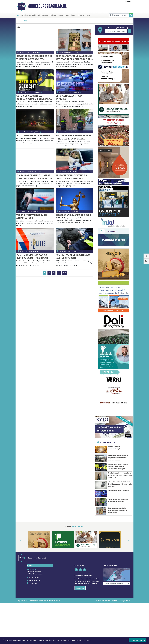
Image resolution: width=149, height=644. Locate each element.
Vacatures (81, 15)
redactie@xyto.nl (35, 621)
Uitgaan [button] (73, 15)
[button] (18, 585)
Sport (67, 15)
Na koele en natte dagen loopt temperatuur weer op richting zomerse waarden (118, 459)
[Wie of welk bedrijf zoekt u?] (116, 31)
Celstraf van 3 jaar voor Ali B (73, 215)
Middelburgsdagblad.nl (47, 6)
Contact (88, 15)
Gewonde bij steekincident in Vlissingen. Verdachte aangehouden (34, 58)
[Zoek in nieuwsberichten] (119, 15)
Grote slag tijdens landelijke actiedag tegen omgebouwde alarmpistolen (74, 58)
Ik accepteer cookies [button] (137, 640)
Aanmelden (80, 629)
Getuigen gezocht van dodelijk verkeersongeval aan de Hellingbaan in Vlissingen (35, 97)
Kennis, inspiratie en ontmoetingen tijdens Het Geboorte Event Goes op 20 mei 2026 (120, 495)
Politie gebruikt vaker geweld (35, 135)
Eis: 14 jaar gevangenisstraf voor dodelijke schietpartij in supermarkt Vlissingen (35, 177)
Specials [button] (60, 15)
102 (65, 273)
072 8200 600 (34, 618)
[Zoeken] (131, 15)
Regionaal (53, 15)
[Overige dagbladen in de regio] (116, 614)
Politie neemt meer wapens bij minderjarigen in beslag (74, 137)
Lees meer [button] (87, 640)
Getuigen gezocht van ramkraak (69, 97)
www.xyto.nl (33, 624)
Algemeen (28, 15)
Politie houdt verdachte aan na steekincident (73, 256)
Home (20, 21)
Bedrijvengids (36, 15)
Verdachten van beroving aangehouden (32, 216)
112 (22, 15)
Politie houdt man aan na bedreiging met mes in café (32, 256)
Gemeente (45, 15)
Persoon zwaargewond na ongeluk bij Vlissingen (71, 177)
